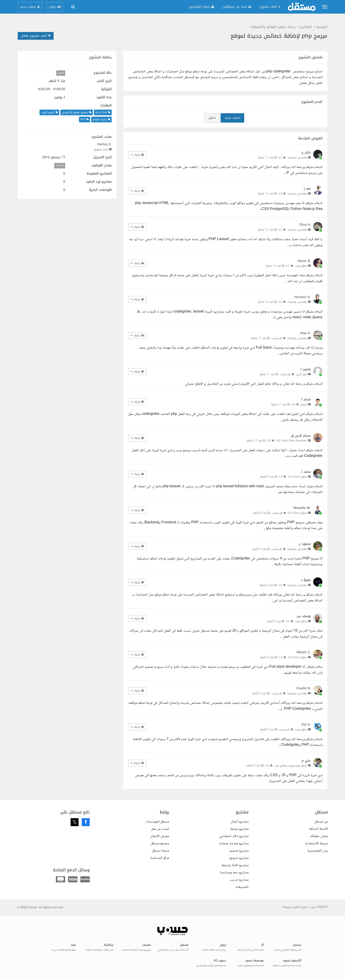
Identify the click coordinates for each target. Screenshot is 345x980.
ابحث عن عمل (160, 829)
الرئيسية (322, 27)
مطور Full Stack (297, 477)
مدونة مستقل (160, 851)
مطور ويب (301, 266)
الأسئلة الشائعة (319, 829)
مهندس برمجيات (297, 158)
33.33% (60, 166)
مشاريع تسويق (239, 858)
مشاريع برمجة (239, 829)
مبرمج (304, 404)
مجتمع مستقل (160, 843)
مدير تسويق (101, 149)
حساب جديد (232, 118)
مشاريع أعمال (240, 822)
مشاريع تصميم (239, 851)
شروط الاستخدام (317, 843)
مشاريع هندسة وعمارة (234, 843)
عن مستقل (321, 822)
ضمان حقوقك (319, 836)
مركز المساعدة (160, 858)
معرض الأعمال (160, 836)
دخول (212, 118)
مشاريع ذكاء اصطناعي (234, 836)
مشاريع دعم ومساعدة (234, 873)
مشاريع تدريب (239, 880)
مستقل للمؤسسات (157, 822)
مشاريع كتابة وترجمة (235, 865)
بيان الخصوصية (318, 851)
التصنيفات (242, 887)
